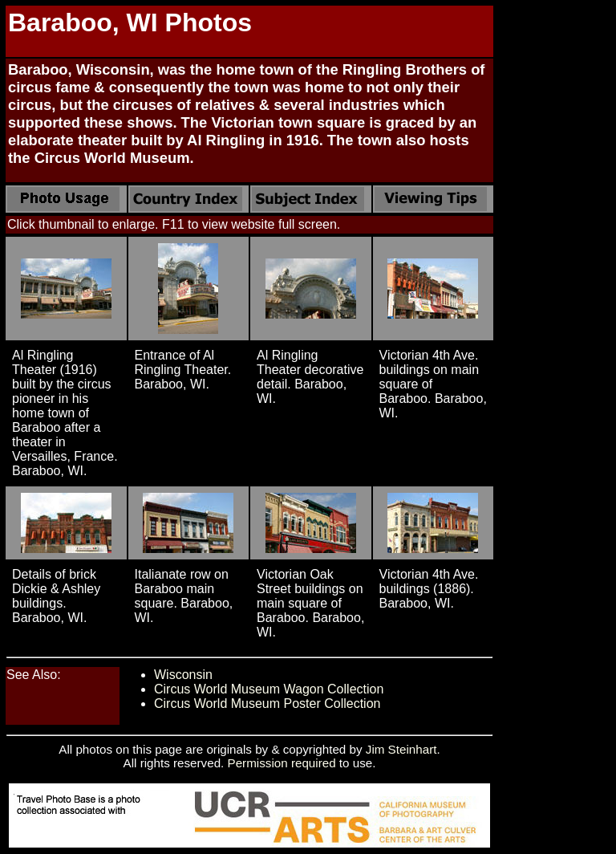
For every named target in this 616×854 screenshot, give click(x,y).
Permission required (282, 763)
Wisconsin (183, 675)
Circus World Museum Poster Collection (267, 704)
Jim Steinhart (401, 749)
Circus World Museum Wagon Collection (269, 689)
